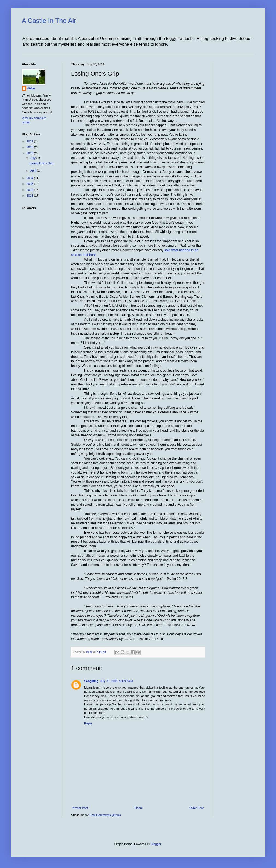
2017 (30, 141)
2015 (30, 153)
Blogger (156, 844)
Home (139, 808)
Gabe (31, 88)
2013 (30, 184)
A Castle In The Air (49, 21)
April (33, 171)
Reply (88, 723)
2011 (30, 195)
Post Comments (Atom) (105, 815)
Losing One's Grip (41, 163)
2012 (30, 190)
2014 (30, 178)
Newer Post (80, 808)
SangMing (91, 681)
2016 (30, 147)
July (33, 158)
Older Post (196, 808)
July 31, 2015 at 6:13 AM (117, 681)
